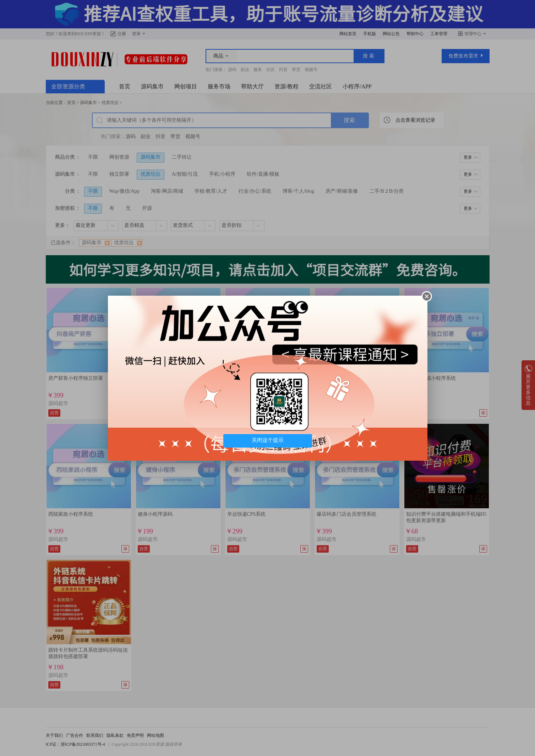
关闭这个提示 (268, 440)
